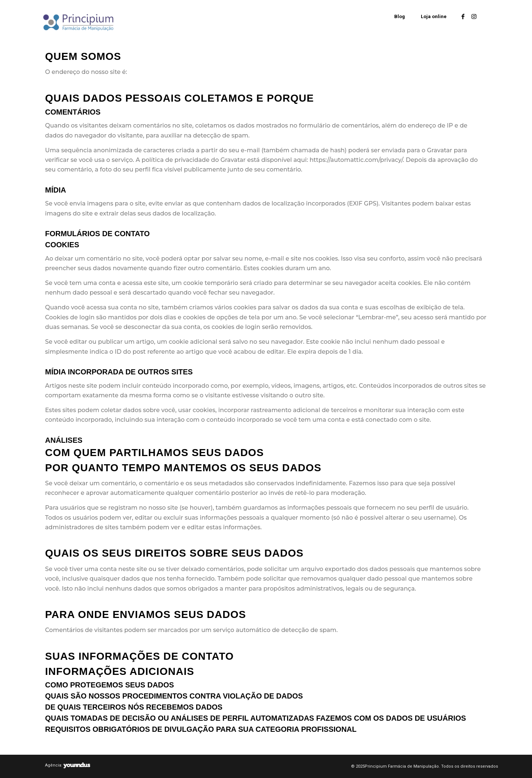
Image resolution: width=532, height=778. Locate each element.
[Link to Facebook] (463, 16)
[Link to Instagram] (474, 16)
